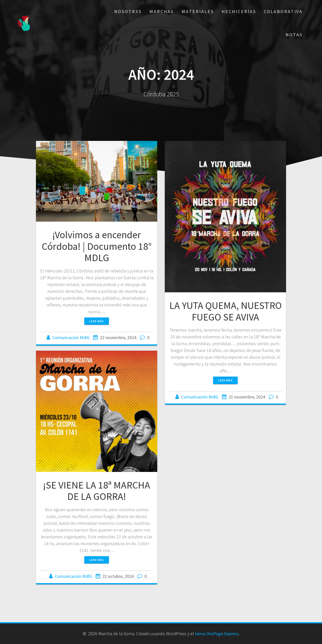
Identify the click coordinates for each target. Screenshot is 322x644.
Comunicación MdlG (71, 337)
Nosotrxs (128, 11)
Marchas (162, 11)
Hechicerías (239, 11)
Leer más (97, 321)
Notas (294, 35)
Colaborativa (283, 11)
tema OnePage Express (217, 634)
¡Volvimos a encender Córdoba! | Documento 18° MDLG (97, 246)
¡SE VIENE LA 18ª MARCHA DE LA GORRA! (97, 491)
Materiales (198, 11)
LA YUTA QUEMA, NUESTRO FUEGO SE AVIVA (226, 311)
